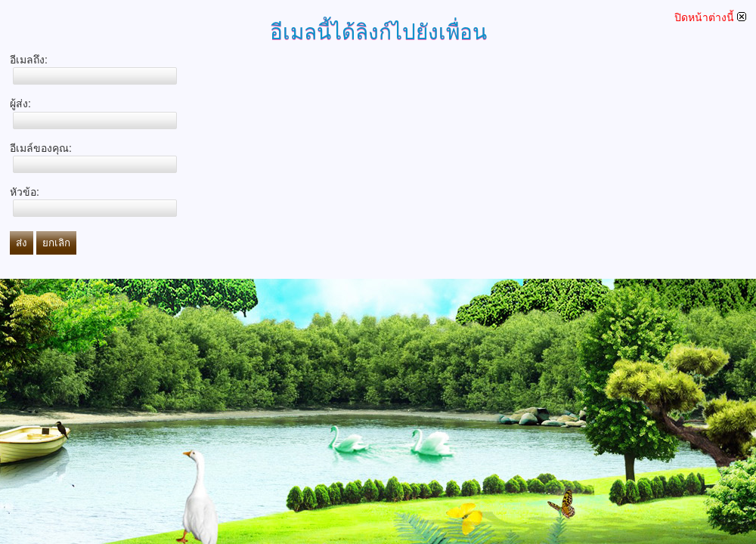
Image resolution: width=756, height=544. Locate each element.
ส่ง (22, 243)
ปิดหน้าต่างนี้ (710, 17)
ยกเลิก (56, 243)
